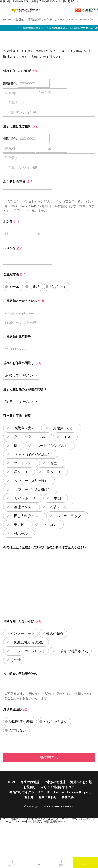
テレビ (19, 524)
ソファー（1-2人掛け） (32, 489)
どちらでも (58, 287)
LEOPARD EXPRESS (60, 806)
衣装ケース (58, 507)
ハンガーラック (69, 516)
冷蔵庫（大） (24, 428)
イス (67, 437)
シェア (37, 863)
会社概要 (68, 797)
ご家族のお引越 (55, 782)
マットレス (23, 463)
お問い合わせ (47, 797)
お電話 (34, 287)
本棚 (57, 498)
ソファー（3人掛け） (31, 481)
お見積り (30, 787)
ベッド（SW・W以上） (32, 454)
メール (14, 287)
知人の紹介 (55, 633)
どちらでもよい (55, 722)
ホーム (12, 863)
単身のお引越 (30, 782)
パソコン (50, 524)
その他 (16, 660)
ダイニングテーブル (30, 437)
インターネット (23, 633)
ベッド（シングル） (52, 445)
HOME (7, 19)
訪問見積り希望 (21, 722)
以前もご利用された (72, 651)
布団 (53, 463)
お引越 (20, 19)
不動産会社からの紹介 (28, 642)
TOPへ (86, 863)
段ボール (21, 533)
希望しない (17, 730)
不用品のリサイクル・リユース (46, 19)
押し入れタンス (26, 516)
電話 (61, 863)
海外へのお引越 (81, 782)
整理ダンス (23, 507)
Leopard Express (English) (73, 792)
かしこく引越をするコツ (58, 787)
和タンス (53, 472)
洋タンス (21, 472)
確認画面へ (49, 757)
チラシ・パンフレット (28, 651)
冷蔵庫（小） (64, 428)
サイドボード (25, 498)
